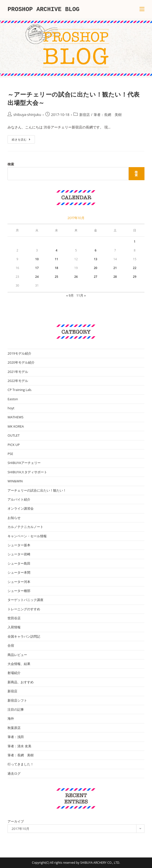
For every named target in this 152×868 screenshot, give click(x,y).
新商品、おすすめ (21, 682)
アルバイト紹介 (19, 499)
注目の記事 (16, 709)
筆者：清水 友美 (19, 746)
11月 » (81, 295)
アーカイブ (16, 821)
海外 (11, 718)
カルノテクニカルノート (25, 527)
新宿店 (85, 115)
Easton (13, 399)
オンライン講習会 (21, 508)
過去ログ (14, 773)
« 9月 (70, 295)
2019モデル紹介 (19, 353)
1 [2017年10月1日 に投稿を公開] (135, 242)
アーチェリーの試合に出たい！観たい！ (37, 490)
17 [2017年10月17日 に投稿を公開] (37, 268)
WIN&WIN (15, 481)
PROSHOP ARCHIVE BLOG (44, 9)
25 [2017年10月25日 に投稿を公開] (56, 277)
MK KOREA (16, 426)
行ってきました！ (21, 764)
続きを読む (23, 140)
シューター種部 (19, 591)
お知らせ (14, 518)
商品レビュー (17, 655)
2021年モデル (18, 372)
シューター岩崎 (19, 554)
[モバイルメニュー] (142, 9)
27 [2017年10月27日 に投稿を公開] (96, 277)
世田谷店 (14, 618)
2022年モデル (18, 381)
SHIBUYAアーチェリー (24, 463)
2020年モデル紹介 (21, 362)
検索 (11, 164)
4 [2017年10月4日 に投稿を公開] (57, 250)
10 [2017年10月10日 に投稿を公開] (37, 259)
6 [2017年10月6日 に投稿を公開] (95, 250)
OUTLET (14, 435)
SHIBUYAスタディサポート (27, 472)
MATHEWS (15, 417)
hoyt (11, 408)
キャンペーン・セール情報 (27, 536)
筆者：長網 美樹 (108, 115)
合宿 (11, 645)
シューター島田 (19, 563)
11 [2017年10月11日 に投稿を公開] (56, 259)
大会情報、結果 (19, 664)
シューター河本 (19, 582)
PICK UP (14, 445)
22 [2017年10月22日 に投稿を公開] (135, 268)
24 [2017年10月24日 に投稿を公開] (37, 277)
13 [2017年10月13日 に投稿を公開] (96, 259)
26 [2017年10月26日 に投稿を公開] (76, 277)
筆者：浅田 (16, 737)
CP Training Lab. (20, 390)
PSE (10, 454)
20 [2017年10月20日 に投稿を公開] (96, 268)
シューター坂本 (19, 545)
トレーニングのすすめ (24, 609)
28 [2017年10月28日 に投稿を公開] (115, 277)
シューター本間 (19, 572)
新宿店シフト (17, 700)
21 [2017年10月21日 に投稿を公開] (115, 268)
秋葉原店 (14, 728)
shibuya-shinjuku (27, 115)
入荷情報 (14, 627)
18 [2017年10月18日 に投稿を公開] (56, 268)
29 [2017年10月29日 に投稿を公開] (135, 277)
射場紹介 (14, 673)
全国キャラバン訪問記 (24, 636)
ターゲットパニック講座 (25, 600)
